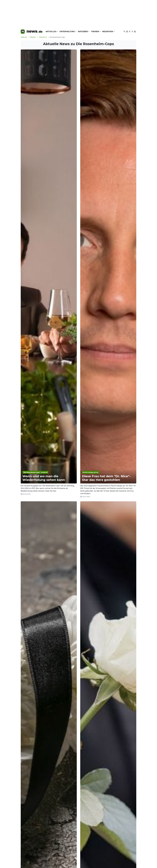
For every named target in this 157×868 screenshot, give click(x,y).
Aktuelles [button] (51, 32)
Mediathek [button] (108, 32)
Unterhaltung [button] (67, 32)
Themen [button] (95, 32)
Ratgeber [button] (83, 32)
